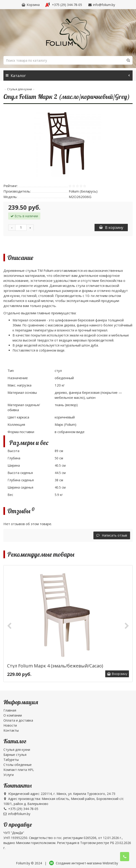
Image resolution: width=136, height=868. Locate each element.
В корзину (111, 228)
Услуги (9, 775)
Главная (10, 710)
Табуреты (11, 760)
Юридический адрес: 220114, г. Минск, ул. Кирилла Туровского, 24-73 (59, 794)
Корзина (30, 5)
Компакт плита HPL (19, 770)
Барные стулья (15, 755)
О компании (13, 715)
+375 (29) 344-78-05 (64, 5)
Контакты (11, 730)
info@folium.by (101, 5)
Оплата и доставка (18, 720)
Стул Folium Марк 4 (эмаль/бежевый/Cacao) (55, 666)
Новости (10, 725)
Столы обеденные (18, 765)
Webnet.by (110, 863)
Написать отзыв (112, 535)
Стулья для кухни (19, 89)
